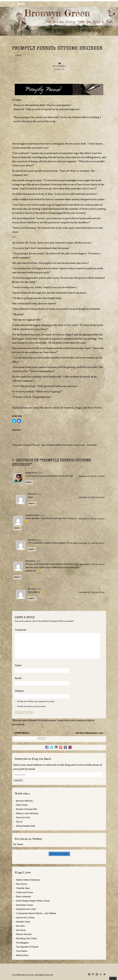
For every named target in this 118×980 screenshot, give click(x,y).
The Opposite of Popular (27, 947)
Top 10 (19, 822)
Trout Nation (22, 951)
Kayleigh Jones (23, 922)
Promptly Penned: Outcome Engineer (57, 49)
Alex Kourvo (22, 884)
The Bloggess (22, 943)
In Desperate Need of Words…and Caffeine (36, 913)
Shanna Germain (24, 934)
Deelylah (69, 408)
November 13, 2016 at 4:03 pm (92, 543)
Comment (20, 630)
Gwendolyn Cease (25, 905)
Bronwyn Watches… (25, 801)
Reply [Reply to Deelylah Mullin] (18, 528)
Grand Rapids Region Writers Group (33, 901)
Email (19, 678)
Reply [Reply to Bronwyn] (32, 504)
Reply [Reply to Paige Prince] (30, 482)
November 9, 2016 (59, 70)
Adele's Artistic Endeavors (28, 880)
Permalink (92, 445)
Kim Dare (20, 926)
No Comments (59, 66)
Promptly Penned (31, 445)
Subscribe (18, 780)
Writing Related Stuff (26, 826)
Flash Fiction (22, 805)
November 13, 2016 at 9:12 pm (92, 497)
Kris (90, 408)
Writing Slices (22, 955)
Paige (78, 408)
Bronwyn (32, 494)
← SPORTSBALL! (21, 733)
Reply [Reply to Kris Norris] (18, 577)
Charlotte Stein (23, 888)
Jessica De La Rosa (25, 918)
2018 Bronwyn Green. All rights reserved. (34, 975)
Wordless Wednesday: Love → (91, 733)
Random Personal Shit (26, 809)
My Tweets (18, 844)
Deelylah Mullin (54, 445)
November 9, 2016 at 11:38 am (92, 519)
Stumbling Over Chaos (27, 938)
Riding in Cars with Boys (27, 813)
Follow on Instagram (59, 854)
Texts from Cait (23, 817)
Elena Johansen (23, 896)
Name (19, 665)
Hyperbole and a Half (26, 909)
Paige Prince (80, 445)
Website (19, 691)
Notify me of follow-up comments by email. (36, 701)
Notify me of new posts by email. (32, 706)
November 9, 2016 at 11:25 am (92, 476)
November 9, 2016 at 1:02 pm (92, 564)
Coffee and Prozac (25, 892)
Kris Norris (68, 445)
